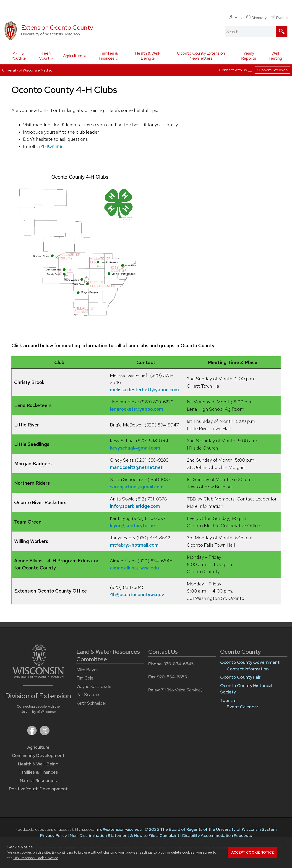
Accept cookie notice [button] (253, 852)
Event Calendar (242, 707)
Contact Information (248, 669)
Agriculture (73, 56)
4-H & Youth (18, 56)
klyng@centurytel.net (133, 525)
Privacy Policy (53, 835)
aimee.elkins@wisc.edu (134, 568)
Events (279, 18)
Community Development (38, 756)
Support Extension (272, 70)
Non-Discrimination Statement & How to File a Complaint (125, 835)
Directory (256, 18)
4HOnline (52, 146)
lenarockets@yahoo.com (137, 409)
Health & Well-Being (148, 56)
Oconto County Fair (240, 677)
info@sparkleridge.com (135, 506)
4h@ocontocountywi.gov (137, 594)
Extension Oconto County (57, 28)
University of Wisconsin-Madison (28, 70)
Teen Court (45, 56)
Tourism (228, 700)
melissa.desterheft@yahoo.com (144, 390)
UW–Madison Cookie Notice (36, 858)
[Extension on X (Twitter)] (45, 734)
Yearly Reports (249, 56)
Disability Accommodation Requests (217, 835)
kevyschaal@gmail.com (135, 448)
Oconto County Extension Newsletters (201, 56)
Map (236, 18)
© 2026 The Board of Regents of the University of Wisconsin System (211, 829)
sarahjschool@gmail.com (137, 487)
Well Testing (275, 56)
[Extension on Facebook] (32, 734)
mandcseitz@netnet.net (136, 467)
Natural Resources (38, 781)
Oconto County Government (250, 662)
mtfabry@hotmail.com (134, 545)
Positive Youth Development (38, 789)
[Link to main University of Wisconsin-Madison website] (38, 676)
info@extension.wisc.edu (118, 829)
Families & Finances (108, 56)
